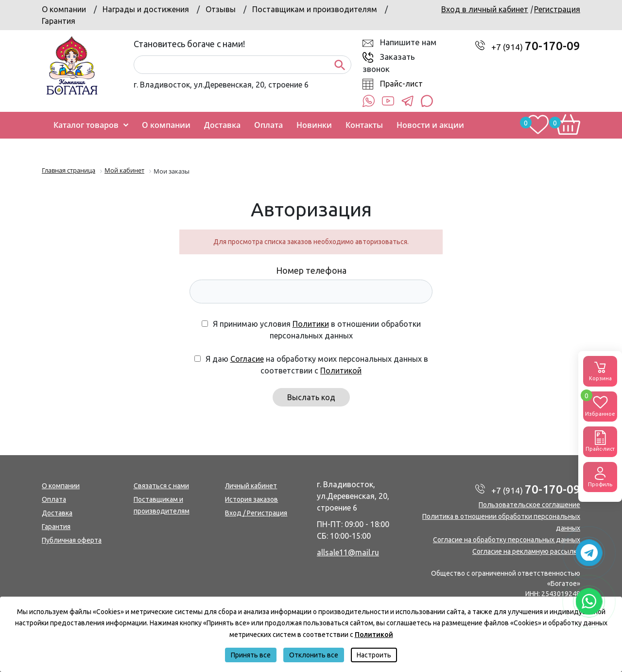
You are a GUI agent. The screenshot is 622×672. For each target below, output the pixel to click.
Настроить (374, 655)
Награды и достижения (146, 9)
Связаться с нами (161, 486)
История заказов (251, 499)
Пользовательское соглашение (529, 505)
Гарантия (59, 21)
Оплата (54, 499)
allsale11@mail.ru (348, 552)
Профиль (600, 477)
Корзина (600, 371)
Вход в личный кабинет (485, 9)
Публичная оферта (72, 540)
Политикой (341, 371)
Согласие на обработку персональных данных (507, 540)
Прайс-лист (401, 84)
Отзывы (221, 9)
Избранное (600, 404)
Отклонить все (314, 655)
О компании (64, 9)
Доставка (57, 513)
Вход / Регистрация (256, 513)
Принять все (251, 655)
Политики (311, 324)
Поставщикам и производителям (315, 9)
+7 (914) (536, 47)
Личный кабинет (251, 486)
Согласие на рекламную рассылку (526, 551)
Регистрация (557, 9)
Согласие (247, 359)
